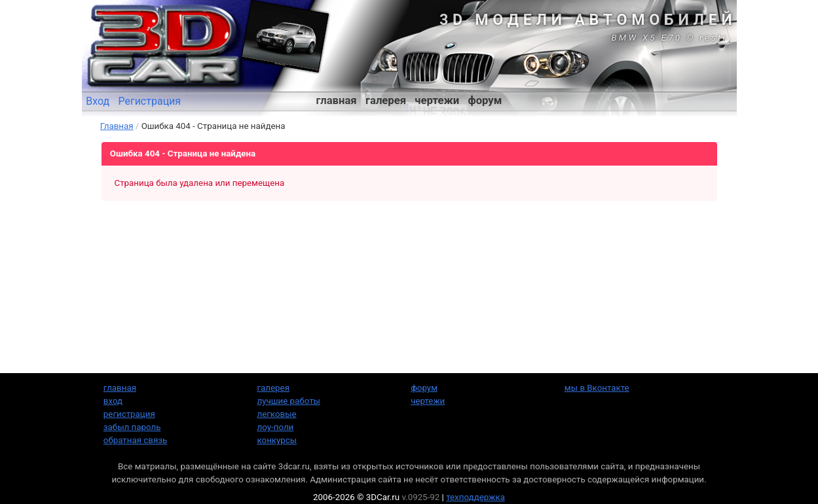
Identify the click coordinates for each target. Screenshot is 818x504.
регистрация (129, 414)
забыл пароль (132, 427)
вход (113, 401)
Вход (98, 101)
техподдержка (475, 497)
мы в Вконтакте (597, 388)
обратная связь (135, 440)
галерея (386, 100)
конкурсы (277, 440)
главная (337, 100)
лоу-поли (276, 427)
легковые (277, 414)
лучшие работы (289, 401)
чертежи (437, 100)
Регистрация (149, 101)
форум (485, 100)
